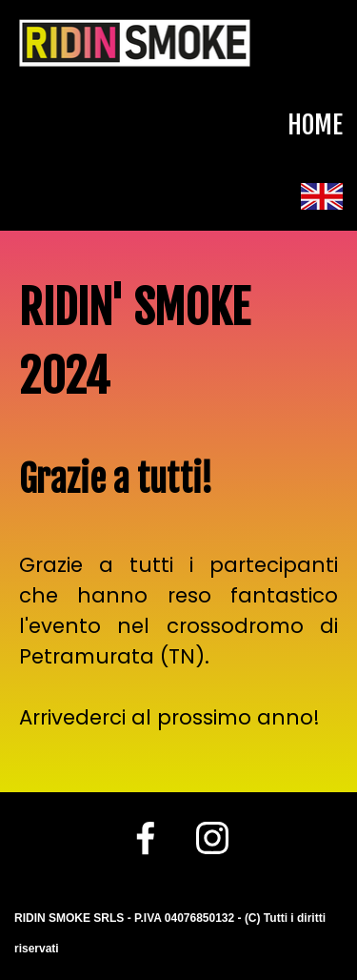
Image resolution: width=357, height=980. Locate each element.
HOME (315, 125)
